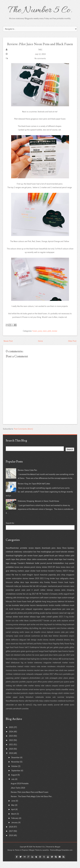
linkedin (32, 863)
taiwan (32, 585)
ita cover (36, 661)
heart (47, 658)
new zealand (69, 677)
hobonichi (10, 593)
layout (36, 581)
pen (53, 558)
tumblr (44, 863)
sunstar (19, 600)
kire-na (39, 665)
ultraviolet (10, 711)
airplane (65, 627)
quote (72, 688)
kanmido (9, 665)
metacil (20, 673)
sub (54, 703)
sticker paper (12, 703)
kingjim (30, 581)
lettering (13, 577)
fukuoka (43, 654)
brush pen (54, 562)
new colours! (49, 677)
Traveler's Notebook (26, 570)
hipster (71, 658)
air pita (53, 627)
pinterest (40, 863)
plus (59, 581)
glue (8, 577)
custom (65, 604)
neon (45, 337)
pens (54, 554)
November (15, 768)
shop (63, 581)
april (28, 631)
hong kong (46, 608)
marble (58, 612)
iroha (23, 661)
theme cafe (23, 707)
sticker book (18, 623)
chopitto (37, 638)
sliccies (25, 696)
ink (12, 661)
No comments (40, 65)
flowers (54, 589)
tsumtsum (70, 707)
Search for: (10, 529)
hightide (38, 608)
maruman (44, 581)
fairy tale (22, 650)
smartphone (11, 600)
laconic (33, 612)
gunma (29, 658)
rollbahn (19, 692)
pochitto (22, 688)
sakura (50, 566)
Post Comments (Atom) (23, 435)
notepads (30, 681)
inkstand (17, 661)
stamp (38, 573)
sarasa (57, 596)
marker (65, 669)
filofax (39, 650)
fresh (16, 654)
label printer (25, 612)
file (13, 581)
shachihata (10, 696)
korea (17, 573)
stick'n (61, 700)
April (13, 816)
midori (67, 562)
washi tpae (42, 711)
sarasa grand (64, 692)
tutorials (64, 558)
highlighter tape (55, 658)
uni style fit (19, 711)
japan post (44, 661)
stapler (31, 700)
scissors (55, 619)
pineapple (54, 684)
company (9, 642)
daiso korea (61, 573)
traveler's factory (55, 577)
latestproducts (42, 612)
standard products (20, 700)
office (56, 681)
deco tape (25, 589)
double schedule (56, 646)
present (57, 688)
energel (71, 604)
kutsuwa (26, 593)
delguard (23, 646)
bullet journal (40, 570)
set (65, 619)
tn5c (37, 707)
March (14, 820)
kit (66, 608)
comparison (34, 604)
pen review (28, 562)
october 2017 (48, 681)
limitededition (58, 570)
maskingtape (46, 558)
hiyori (8, 661)
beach (50, 631)
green (23, 658)
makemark (57, 669)
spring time (50, 696)
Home (40, 347)
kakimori (61, 608)
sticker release (30, 623)
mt (7, 616)
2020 (65, 577)
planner (23, 566)
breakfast (18, 635)
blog (64, 631)
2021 (42, 585)
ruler (43, 692)
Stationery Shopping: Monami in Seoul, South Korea (38, 508)
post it (30, 596)
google (28, 863)
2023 (61, 623)
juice (40, 337)
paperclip (52, 581)
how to (18, 581)
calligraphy (64, 585)
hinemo (65, 658)
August (14, 781)
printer (30, 619)
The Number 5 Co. (40, 10)
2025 (11, 734)
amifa (61, 600)
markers (21, 577)
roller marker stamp (32, 692)
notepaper (38, 681)
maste (72, 669)
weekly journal (53, 711)
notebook (10, 558)
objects (38, 554)
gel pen (50, 654)
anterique (22, 631)
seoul (61, 619)
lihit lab (32, 593)
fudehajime (35, 654)
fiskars (45, 650)
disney (46, 646)
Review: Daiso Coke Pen (27, 477)
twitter (21, 863)
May (13, 812)
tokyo (29, 566)
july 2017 (66, 661)
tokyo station (44, 707)
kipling (34, 665)
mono (15, 677)
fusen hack (26, 608)
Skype (56, 863)
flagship (56, 650)
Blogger (58, 853)
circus (44, 638)
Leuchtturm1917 (36, 627)
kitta (50, 665)
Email (60, 863)
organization (38, 616)
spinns (42, 696)
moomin (30, 677)
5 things (71, 577)
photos (20, 619)
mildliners (65, 612)
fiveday (47, 589)
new (42, 677)
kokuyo (61, 562)
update (55, 623)
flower (67, 650)
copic (16, 642)
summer (61, 703)
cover (21, 642)
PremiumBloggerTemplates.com (61, 856)
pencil (33, 573)
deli (29, 646)
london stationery (35, 669)
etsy (42, 589)
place (66, 684)
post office (37, 688)
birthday (59, 631)
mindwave (51, 673)
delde (8, 646)
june (72, 661)
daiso (59, 554)
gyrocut (35, 658)
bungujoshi (51, 635)
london (52, 612)
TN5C (40, 56)
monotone (22, 677)
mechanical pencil (55, 593)
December (15, 764)
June (13, 807)
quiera (66, 688)
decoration (34, 589)
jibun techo (53, 661)
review (55, 337)
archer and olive (37, 631)
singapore (70, 581)
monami (66, 593)
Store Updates (68, 554)
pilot (49, 337)
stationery (18, 558)
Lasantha (45, 856)
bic (54, 631)
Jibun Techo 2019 (18, 794)
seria (63, 596)
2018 (50, 573)
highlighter (19, 562)
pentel (46, 562)
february (9, 608)
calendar (71, 635)
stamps (9, 623)
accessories (42, 566)
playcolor (15, 688)
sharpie (18, 696)
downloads (46, 554)
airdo (59, 627)
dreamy (67, 646)
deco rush (70, 573)
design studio (37, 646)
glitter (72, 654)
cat (32, 638)
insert (24, 581)
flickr (24, 863)
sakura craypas (52, 692)
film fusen (17, 608)
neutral (37, 677)
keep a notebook (20, 665)
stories (25, 585)
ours (61, 681)
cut (42, 642)
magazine (47, 669)
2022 (11, 747)
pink (25, 619)
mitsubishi (61, 673)
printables (10, 573)
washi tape (10, 566)
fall (28, 650)
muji (67, 570)
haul (65, 566)
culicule (27, 642)
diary (18, 566)
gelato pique (59, 654)
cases (27, 638)
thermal (32, 707)
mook (72, 612)
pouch (36, 596)
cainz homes (62, 635)
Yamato (46, 627)
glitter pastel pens (13, 658)
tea (24, 600)
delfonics (15, 646)
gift (33, 608)
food (12, 654)
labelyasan (15, 669)
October (14, 773)
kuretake (15, 612)
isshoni (29, 661)
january (54, 608)
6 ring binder (50, 585)
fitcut (50, 650)
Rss (64, 863)
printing (36, 619)
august (66, 600)
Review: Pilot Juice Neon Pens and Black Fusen (40, 47)
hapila (72, 589)
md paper (43, 593)
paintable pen (69, 681)
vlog (35, 711)
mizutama (70, 673)
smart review (34, 696)
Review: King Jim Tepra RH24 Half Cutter (34, 490)
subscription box (30, 558)
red (14, 692)
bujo (57, 585)
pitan (60, 684)
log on (24, 669)
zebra (34, 566)
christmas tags (23, 604)
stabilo (58, 696)
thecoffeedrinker (12, 554)
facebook (17, 863)
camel (8, 638)
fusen (35, 337)
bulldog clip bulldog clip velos (34, 635)
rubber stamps (47, 596)
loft (37, 593)
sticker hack (35, 577)
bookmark (70, 631)
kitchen (45, 665)
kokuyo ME (57, 665)
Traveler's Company (50, 600)
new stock (59, 677)
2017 (34, 600)
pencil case (20, 596)
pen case (66, 616)
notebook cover (19, 681)
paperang (10, 684)
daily (46, 642)
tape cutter (41, 623)
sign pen (71, 619)
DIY (54, 573)
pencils (14, 619)
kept (29, 665)
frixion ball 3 (24, 654)
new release (25, 573)
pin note (45, 684)
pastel (72, 570)
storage (13, 570)
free (39, 558)
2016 (11, 842)
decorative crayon (67, 642)
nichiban (9, 681)
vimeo (52, 863)
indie (16, 593)
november (10, 596)
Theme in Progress (21, 856)
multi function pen (17, 616)
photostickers (35, 684)
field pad (33, 650)
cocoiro (57, 638)
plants (8, 688)
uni (27, 600)
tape (61, 566)
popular (30, 688)
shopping (70, 596)
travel (58, 558)
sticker (44, 573)
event (13, 650)
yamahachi (17, 715)
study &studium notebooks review (35, 703)
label (8, 669)
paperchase (57, 616)
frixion (61, 589)
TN (40, 600)
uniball (49, 623)
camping (15, 638)
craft (41, 604)
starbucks (38, 700)
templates (70, 703)
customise (36, 642)
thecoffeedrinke (12, 707)
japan (41, 562)
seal (72, 692)
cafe (15, 604)
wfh (62, 711)
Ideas (26, 627)
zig (30, 600)
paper (27, 577)
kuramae (65, 665)
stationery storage (50, 700)
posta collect (48, 688)
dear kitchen (54, 642)
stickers (71, 558)
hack (66, 589)
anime (16, 631)
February (15, 825)
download (10, 562)
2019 (37, 585)
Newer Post (8, 347)
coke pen (65, 638)
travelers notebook (58, 707)
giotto (67, 654)
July (13, 786)
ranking (9, 692)
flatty (62, 650)
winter (67, 711)
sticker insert (69, 700)
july (20, 593)
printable (24, 554)
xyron (72, 711)
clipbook (50, 638)
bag (45, 631)
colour (8, 581)
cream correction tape (52, 604)
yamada (9, 715)
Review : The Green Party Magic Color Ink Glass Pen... (32, 803)
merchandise (11, 673)
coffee (17, 589)
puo (62, 688)
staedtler (65, 696)
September (16, 777)
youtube (25, 715)
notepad (29, 616)
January (14, 829)
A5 (37, 600)
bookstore (10, 635)
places (72, 684)
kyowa (72, 665)
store (56, 566)
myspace (36, 863)
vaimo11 (29, 711)
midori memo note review (35, 673)
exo (17, 650)
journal (49, 570)
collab (72, 638)
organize (47, 616)
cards (22, 638)
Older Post (72, 347)
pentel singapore (22, 684)
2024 (11, 738)
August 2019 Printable (20, 790)
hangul (41, 658)
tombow (44, 577)
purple (42, 619)
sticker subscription (14, 585)
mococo (9, 677)
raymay (48, 619)
